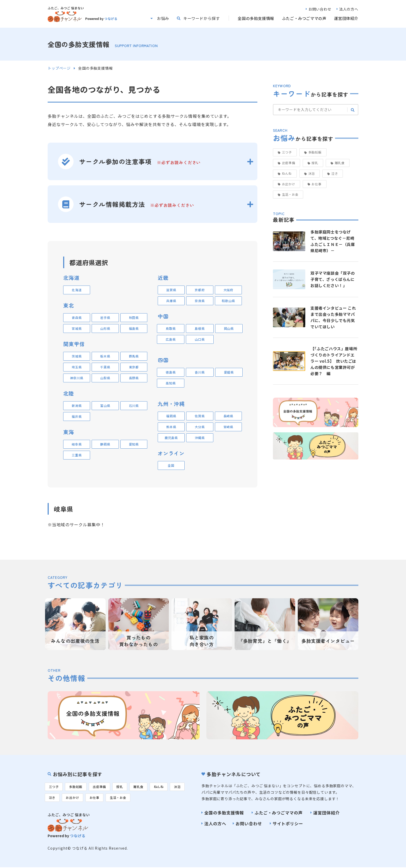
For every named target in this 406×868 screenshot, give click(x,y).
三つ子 (287, 152)
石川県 (134, 406)
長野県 (134, 378)
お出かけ (289, 184)
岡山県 (229, 328)
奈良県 (200, 301)
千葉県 (105, 367)
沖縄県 (200, 438)
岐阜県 (77, 444)
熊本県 (171, 427)
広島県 (171, 339)
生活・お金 (290, 194)
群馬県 (134, 356)
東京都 (134, 367)
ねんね (287, 173)
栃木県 (105, 356)
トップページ (59, 68)
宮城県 (77, 328)
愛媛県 (229, 372)
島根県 (200, 328)
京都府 (200, 290)
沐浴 (312, 173)
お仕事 (316, 184)
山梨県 (105, 378)
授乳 (315, 163)
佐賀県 (200, 416)
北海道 (77, 290)
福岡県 (171, 416)
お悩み (163, 18)
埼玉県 (77, 367)
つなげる (111, 19)
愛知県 (134, 444)
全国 (171, 465)
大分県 (200, 427)
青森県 (77, 318)
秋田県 (134, 318)
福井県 (77, 416)
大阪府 (228, 290)
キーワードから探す (201, 18)
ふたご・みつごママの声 (304, 18)
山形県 (105, 328)
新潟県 (77, 406)
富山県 (105, 406)
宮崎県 (228, 427)
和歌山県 (228, 301)
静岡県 (105, 444)
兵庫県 (171, 301)
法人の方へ (349, 9)
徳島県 (171, 372)
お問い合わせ (320, 9)
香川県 (200, 372)
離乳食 (340, 163)
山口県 (200, 339)
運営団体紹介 (346, 18)
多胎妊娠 (315, 152)
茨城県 (77, 356)
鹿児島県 (171, 438)
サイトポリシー (288, 823)
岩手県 (105, 318)
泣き (335, 173)
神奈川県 (77, 378)
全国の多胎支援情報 (256, 18)
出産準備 (289, 163)
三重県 (77, 455)
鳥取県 (171, 328)
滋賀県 (171, 290)
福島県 (134, 328)
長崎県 (228, 416)
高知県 (171, 383)
